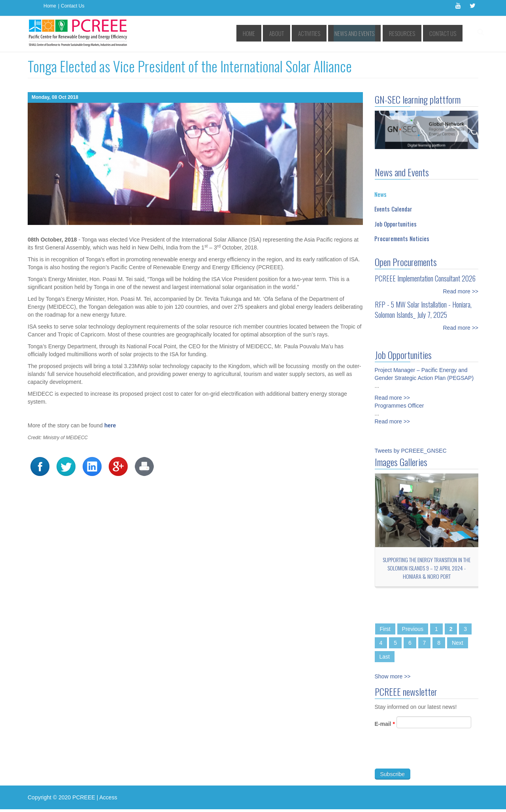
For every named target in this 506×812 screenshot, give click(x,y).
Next (458, 643)
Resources (408, 33)
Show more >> (393, 676)
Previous (413, 629)
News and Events (367, 33)
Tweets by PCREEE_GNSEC (411, 451)
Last (385, 657)
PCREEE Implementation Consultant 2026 (425, 278)
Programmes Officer (399, 401)
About (299, 33)
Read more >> (461, 291)
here (110, 425)
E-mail (385, 728)
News (380, 194)
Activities (327, 33)
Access (108, 797)
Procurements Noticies (402, 238)
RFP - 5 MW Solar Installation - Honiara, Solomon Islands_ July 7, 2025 (423, 310)
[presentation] (435, 757)
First (385, 629)
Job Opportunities (396, 224)
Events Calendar (393, 209)
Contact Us (73, 6)
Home (50, 6)
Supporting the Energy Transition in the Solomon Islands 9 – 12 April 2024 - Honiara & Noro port (427, 568)
